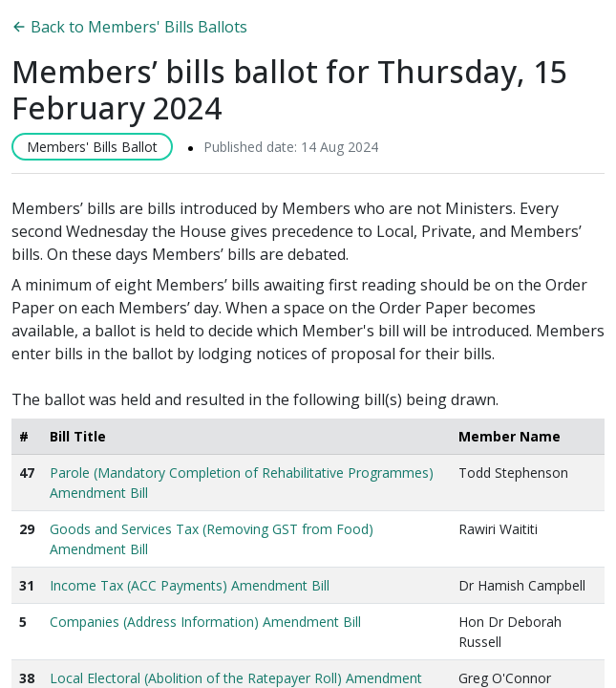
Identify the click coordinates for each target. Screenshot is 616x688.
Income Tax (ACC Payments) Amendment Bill (190, 585)
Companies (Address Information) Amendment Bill (205, 622)
